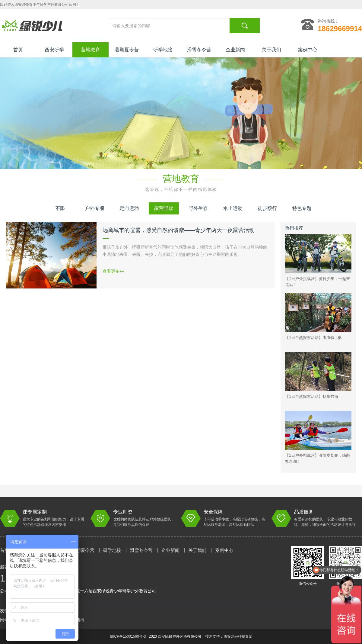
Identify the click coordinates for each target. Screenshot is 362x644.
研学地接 (163, 50)
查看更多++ (113, 271)
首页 (18, 50)
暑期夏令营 (127, 50)
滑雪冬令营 (199, 50)
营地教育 (91, 50)
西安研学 (54, 50)
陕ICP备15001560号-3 (128, 636)
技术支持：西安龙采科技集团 (229, 636)
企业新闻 (235, 50)
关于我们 (271, 50)
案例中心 (308, 50)
